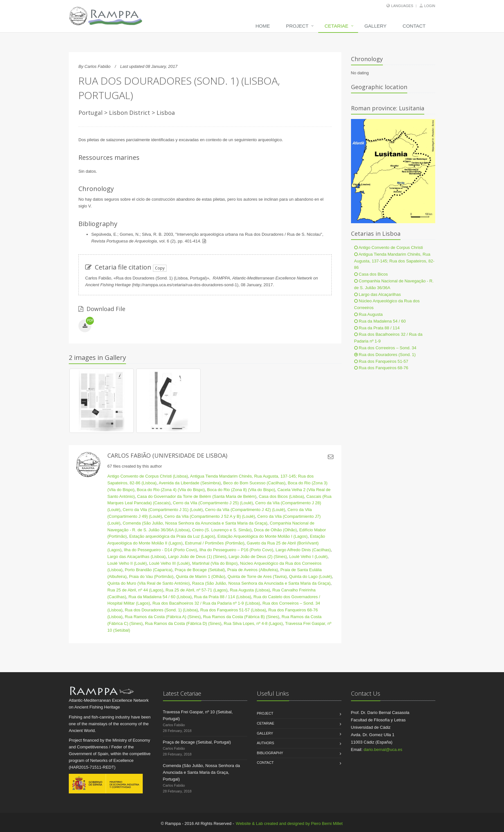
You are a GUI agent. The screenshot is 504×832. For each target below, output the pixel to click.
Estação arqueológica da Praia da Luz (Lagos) (172, 536)
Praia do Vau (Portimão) (151, 576)
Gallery (376, 26)
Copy (160, 268)
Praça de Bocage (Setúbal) (200, 570)
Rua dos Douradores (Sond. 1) (385, 355)
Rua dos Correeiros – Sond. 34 (385, 348)
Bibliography (270, 753)
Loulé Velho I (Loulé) (308, 557)
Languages (402, 6)
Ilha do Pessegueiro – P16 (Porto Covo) (236, 550)
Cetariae (337, 26)
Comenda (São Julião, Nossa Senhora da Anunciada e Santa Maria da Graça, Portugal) (202, 772)
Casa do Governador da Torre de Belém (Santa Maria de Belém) (197, 496)
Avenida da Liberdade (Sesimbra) (190, 483)
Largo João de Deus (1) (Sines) (197, 557)
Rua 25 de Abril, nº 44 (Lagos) (135, 590)
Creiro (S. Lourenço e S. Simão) (222, 530)
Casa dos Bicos (371, 274)
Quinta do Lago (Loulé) (310, 576)
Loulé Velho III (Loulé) (169, 563)
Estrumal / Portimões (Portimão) (215, 543)
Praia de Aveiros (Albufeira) (253, 570)
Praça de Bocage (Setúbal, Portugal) (197, 742)
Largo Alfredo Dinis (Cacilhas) (303, 550)
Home (263, 26)
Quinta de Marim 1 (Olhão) (201, 576)
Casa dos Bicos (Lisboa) (281, 496)
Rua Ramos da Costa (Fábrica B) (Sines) (241, 617)
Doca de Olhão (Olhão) (275, 530)
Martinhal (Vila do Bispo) (215, 563)
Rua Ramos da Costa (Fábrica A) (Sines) (163, 617)
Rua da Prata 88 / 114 (377, 328)
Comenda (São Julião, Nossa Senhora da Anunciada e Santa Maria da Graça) (195, 523)
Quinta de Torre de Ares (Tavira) (257, 576)
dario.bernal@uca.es (383, 750)
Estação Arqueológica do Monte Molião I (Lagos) (263, 536)
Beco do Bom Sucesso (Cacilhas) (254, 483)
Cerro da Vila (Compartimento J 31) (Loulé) (163, 510)
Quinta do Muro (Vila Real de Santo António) (148, 583)
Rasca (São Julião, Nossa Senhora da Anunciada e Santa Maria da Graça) (261, 583)
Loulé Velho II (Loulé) (127, 563)
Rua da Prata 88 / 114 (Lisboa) (223, 597)
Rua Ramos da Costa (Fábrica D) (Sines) (183, 623)
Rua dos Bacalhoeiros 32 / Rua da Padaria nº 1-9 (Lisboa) (206, 603)
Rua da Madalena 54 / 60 (380, 321)
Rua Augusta (369, 314)
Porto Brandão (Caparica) (148, 570)
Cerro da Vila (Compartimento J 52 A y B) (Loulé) (210, 516)
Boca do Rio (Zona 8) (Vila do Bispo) (241, 490)
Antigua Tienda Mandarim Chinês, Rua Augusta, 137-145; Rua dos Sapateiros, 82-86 (394, 261)
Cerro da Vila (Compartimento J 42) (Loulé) (245, 510)
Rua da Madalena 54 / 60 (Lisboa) (160, 597)
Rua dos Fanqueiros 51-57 (381, 361)
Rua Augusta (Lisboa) (250, 590)
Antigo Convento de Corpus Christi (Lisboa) (148, 476)
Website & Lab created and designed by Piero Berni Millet (289, 823)
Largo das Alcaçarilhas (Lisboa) (136, 557)
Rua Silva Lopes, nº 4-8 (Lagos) (253, 623)
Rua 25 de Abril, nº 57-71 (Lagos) (197, 590)
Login (430, 6)
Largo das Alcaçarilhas (378, 294)
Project (297, 26)
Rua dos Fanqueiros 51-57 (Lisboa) (233, 610)
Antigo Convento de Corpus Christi (389, 247)
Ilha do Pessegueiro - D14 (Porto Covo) (160, 550)
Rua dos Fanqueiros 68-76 (381, 368)
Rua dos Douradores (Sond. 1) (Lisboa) (161, 610)
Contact (414, 26)
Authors (265, 743)
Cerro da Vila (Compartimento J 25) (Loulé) (213, 503)
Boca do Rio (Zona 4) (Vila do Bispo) (171, 490)
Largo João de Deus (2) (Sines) (258, 557)
